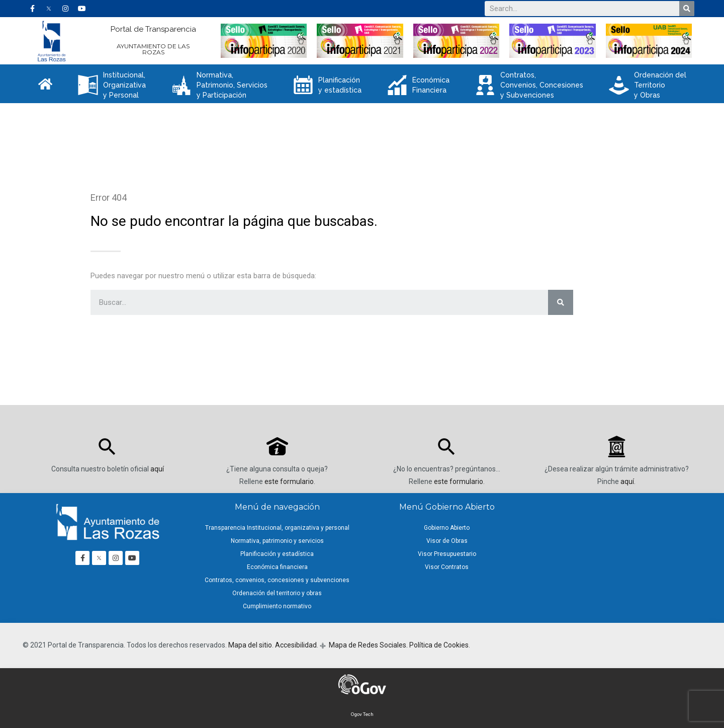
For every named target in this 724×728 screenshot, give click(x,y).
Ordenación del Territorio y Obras (648, 85)
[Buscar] (687, 9)
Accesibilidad (296, 645)
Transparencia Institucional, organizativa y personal (277, 528)
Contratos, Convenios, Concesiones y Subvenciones (529, 85)
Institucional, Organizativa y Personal (112, 85)
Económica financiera (277, 567)
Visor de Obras (447, 541)
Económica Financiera (418, 85)
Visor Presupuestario (447, 554)
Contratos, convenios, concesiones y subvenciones (277, 580)
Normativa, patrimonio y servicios (277, 541)
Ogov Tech (362, 714)
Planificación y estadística (327, 85)
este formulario (289, 481)
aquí (157, 469)
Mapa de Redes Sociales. (368, 645)
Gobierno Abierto (447, 528)
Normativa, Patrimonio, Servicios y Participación (219, 85)
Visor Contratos (447, 567)
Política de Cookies (439, 645)
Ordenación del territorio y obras (277, 593)
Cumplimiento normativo (277, 606)
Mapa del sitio (250, 645)
